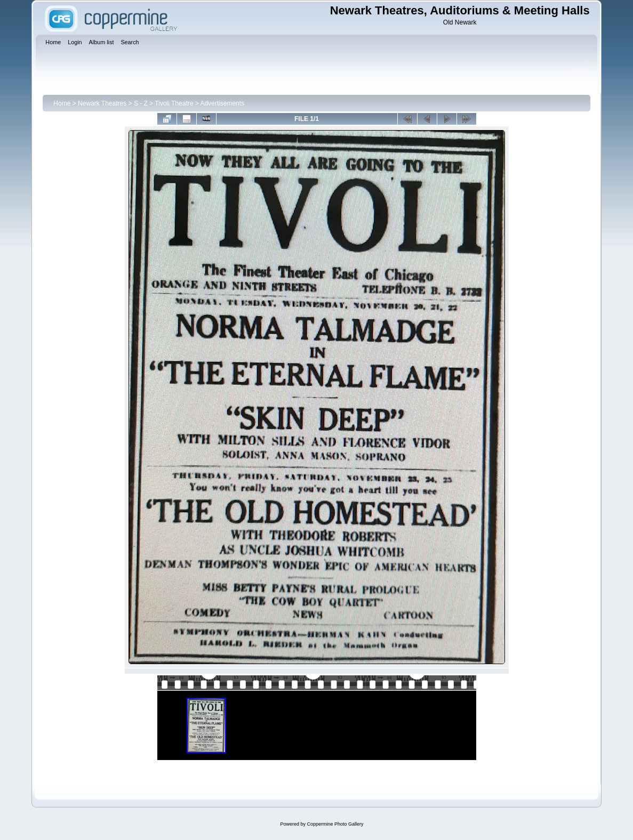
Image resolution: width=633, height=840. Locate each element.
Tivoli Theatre (174, 103)
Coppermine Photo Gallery (335, 824)
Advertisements (222, 103)
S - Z (141, 103)
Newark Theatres (102, 103)
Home (62, 103)
